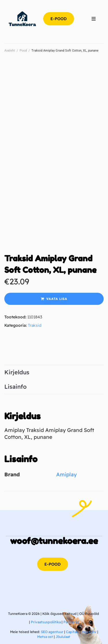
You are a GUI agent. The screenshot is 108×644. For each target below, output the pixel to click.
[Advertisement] (54, 116)
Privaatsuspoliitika (46, 622)
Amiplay (66, 474)
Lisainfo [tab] (15, 387)
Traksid (35, 325)
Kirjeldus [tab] (17, 372)
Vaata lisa (57, 299)
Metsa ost (45, 637)
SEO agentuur (52, 632)
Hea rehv (89, 632)
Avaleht (10, 51)
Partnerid (71, 622)
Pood (23, 51)
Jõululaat (63, 637)
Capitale (73, 632)
